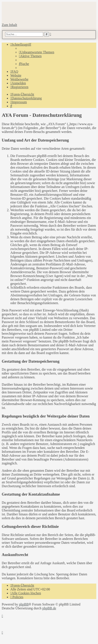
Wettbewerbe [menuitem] (19, 79)
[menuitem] (37, 52)
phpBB (24, 604)
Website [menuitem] (16, 75)
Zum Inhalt (9, 25)
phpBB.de (49, 608)
